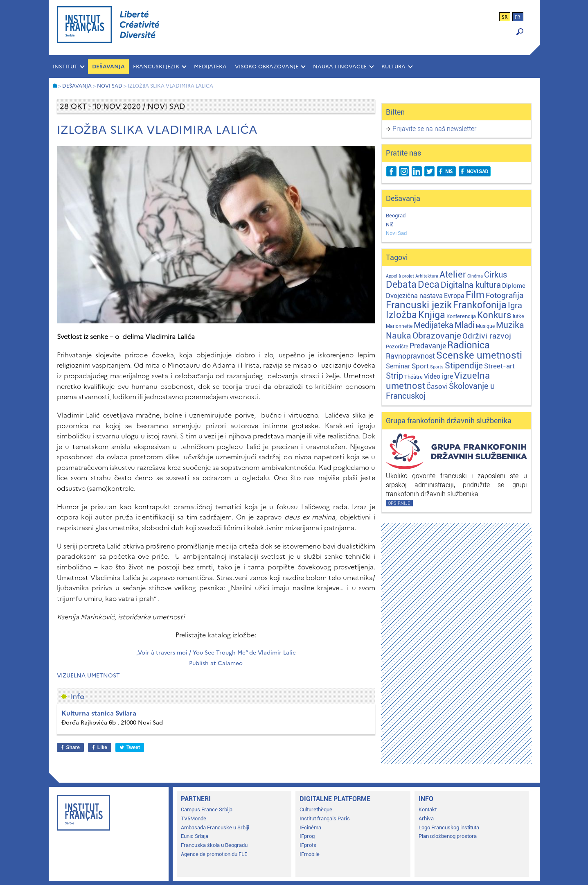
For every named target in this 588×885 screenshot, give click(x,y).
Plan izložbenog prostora (448, 836)
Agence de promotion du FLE (214, 854)
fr (518, 17)
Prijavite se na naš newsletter (434, 129)
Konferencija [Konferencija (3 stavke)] (461, 316)
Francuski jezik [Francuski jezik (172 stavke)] (419, 305)
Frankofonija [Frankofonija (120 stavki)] (480, 305)
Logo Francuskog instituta (449, 827)
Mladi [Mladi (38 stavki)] (465, 325)
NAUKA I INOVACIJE (340, 67)
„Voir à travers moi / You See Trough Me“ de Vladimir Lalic (216, 653)
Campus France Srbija (207, 809)
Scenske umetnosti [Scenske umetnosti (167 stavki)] (479, 355)
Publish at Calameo (216, 663)
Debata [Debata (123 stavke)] (401, 285)
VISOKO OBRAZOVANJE (267, 67)
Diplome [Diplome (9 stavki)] (514, 286)
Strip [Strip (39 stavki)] (394, 376)
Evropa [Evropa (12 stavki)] (454, 296)
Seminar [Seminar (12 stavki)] (398, 366)
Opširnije (399, 503)
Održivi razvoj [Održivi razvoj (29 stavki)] (487, 336)
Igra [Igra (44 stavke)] (515, 306)
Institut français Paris (325, 818)
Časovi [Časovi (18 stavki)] (437, 386)
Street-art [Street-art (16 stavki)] (499, 366)
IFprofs (308, 845)
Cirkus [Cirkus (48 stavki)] (496, 275)
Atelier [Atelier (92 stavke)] (453, 274)
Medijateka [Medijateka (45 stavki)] (434, 325)
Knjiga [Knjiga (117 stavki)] (432, 315)
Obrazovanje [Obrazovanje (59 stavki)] (437, 336)
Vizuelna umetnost (88, 676)
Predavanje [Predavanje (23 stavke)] (428, 346)
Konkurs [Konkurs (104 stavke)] (494, 315)
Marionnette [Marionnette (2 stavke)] (399, 326)
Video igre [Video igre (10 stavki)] (438, 376)
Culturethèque (316, 809)
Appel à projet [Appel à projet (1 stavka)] (400, 276)
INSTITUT (65, 67)
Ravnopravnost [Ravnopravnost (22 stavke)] (410, 356)
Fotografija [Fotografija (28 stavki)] (505, 296)
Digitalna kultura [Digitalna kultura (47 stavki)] (471, 285)
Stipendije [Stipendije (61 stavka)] (464, 366)
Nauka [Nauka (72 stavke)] (399, 335)
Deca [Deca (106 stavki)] (429, 285)
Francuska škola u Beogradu (214, 845)
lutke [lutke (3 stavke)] (518, 316)
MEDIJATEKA (210, 67)
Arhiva (426, 818)
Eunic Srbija (195, 836)
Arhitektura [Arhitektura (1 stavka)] (427, 276)
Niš (390, 225)
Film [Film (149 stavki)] (475, 295)
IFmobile (310, 854)
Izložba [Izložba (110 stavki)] (401, 315)
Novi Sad (396, 233)
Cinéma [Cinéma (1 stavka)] (475, 276)
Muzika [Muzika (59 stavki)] (510, 325)
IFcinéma (310, 827)
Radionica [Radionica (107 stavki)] (469, 345)
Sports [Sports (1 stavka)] (437, 367)
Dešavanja (108, 67)
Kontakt (428, 809)
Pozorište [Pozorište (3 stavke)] (397, 347)
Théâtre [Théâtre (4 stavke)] (413, 377)
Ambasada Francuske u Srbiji (215, 827)
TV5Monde (194, 818)
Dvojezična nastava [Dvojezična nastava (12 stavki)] (414, 296)
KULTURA (393, 67)
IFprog (307, 836)
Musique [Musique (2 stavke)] (485, 326)
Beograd (396, 216)
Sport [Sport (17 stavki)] (420, 366)
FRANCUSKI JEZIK (156, 67)
